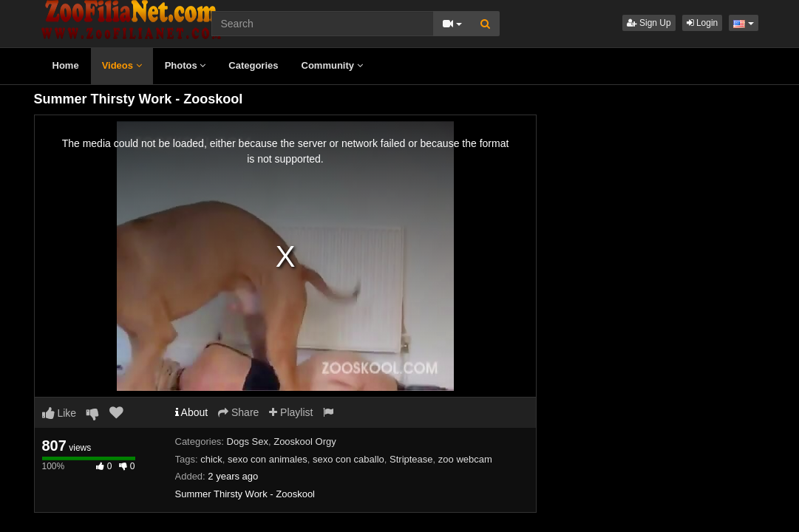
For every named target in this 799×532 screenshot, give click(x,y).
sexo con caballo (348, 459)
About (192, 412)
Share (238, 412)
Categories (253, 65)
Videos (122, 65)
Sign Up (649, 23)
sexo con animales (268, 459)
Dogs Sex (248, 441)
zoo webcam (465, 459)
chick (211, 459)
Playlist (291, 412)
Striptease (411, 459)
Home (66, 65)
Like (59, 413)
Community (332, 65)
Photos (186, 65)
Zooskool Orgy (305, 441)
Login (703, 23)
